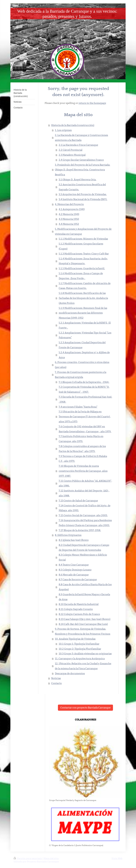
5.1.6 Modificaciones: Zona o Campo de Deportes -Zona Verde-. (81, 276)
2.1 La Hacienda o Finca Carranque (78, 145)
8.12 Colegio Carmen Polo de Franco (79, 614)
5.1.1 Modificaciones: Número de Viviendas (83, 239)
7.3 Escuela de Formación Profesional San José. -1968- (85, 399)
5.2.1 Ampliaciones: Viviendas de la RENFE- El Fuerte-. (85, 325)
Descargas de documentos (70, 673)
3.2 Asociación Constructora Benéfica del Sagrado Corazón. (82, 187)
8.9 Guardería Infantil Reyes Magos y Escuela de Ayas (84, 597)
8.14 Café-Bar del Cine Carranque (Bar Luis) (83, 624)
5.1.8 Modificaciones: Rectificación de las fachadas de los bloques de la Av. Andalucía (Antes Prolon (83, 298)
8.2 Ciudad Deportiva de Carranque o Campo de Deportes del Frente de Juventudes (84, 547)
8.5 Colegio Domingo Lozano (75, 570)
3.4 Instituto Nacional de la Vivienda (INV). (83, 199)
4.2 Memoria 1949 (69, 214)
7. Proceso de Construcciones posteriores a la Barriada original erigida (81, 375)
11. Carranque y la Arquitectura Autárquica (80, 658)
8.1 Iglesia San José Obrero (74, 540)
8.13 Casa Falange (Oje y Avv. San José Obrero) (85, 619)
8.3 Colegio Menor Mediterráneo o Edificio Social (83, 557)
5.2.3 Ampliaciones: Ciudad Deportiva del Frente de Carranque (82, 345)
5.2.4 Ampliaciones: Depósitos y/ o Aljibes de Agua (84, 355)
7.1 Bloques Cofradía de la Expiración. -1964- (84, 382)
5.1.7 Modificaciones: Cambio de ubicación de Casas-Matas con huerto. (85, 286)
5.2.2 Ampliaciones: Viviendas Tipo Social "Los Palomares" (85, 335)
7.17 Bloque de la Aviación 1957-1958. (80, 530)
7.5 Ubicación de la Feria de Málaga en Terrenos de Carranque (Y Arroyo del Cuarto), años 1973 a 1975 (85, 417)
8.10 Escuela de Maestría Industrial (79, 604)
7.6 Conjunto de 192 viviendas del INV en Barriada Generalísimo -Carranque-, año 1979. (85, 429)
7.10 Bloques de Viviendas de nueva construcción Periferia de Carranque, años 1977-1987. (83, 471)
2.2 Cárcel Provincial (71, 150)
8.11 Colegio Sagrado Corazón (76, 609)
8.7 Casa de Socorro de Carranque (78, 579)
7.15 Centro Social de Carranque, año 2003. (83, 515)
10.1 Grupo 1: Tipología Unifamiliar (79, 644)
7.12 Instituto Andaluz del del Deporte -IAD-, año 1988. (84, 493)
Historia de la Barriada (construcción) (73, 125)
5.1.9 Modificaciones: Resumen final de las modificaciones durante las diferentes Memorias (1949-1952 (83, 313)
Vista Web (117, 858)
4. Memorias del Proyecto (69, 204)
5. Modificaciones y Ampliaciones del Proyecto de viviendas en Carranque (83, 231)
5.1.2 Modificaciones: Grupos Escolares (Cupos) (81, 246)
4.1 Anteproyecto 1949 (72, 209)
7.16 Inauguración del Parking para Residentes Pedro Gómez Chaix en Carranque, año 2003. (85, 523)
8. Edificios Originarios (68, 535)
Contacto (56, 683)
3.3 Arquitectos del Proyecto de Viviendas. (83, 194)
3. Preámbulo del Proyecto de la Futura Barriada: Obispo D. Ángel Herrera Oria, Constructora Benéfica (82, 170)
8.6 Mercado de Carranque (74, 575)
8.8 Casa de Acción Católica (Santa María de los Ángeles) (85, 587)
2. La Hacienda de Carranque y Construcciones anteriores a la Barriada (81, 138)
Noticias (56, 678)
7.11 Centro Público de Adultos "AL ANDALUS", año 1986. (85, 483)
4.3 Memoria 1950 (69, 219)
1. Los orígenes (63, 130)
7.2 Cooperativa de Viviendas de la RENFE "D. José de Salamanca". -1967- (84, 389)
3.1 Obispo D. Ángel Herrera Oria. (78, 180)
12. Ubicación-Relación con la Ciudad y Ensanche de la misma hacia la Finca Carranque (83, 666)
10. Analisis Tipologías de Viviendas (75, 639)
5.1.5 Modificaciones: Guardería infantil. (82, 268)
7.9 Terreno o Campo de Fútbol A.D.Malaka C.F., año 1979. (83, 459)
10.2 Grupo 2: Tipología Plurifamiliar (80, 649)
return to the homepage (92, 103)
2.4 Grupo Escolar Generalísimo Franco (81, 160)
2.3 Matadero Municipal (72, 155)
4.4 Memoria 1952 (69, 224)
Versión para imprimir (28, 858)
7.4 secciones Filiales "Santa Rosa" (78, 407)
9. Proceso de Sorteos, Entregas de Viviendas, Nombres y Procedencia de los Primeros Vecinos (83, 631)
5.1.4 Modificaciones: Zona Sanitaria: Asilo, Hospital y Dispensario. (83, 261)
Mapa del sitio (51, 858)
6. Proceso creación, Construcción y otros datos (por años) (82, 365)
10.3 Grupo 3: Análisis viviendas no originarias (85, 654)
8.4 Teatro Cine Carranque (74, 565)
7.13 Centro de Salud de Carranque (78, 501)
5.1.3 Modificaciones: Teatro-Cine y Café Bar (84, 254)
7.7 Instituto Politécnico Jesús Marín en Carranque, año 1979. (81, 439)
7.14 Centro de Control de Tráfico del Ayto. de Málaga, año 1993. (85, 508)
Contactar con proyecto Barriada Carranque (85, 708)
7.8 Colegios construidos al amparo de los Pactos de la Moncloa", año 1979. (82, 449)
